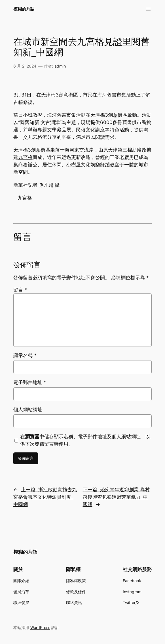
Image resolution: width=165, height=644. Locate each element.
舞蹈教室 (110, 165)
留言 (20, 290)
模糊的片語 (24, 9)
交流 (84, 150)
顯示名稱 (25, 355)
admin (60, 66)
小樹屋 (74, 165)
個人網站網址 (28, 410)
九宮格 (35, 137)
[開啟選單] (148, 9)
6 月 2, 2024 (25, 66)
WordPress (40, 627)
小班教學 (33, 115)
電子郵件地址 (30, 382)
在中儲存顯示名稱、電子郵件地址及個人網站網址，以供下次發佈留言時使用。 (85, 440)
